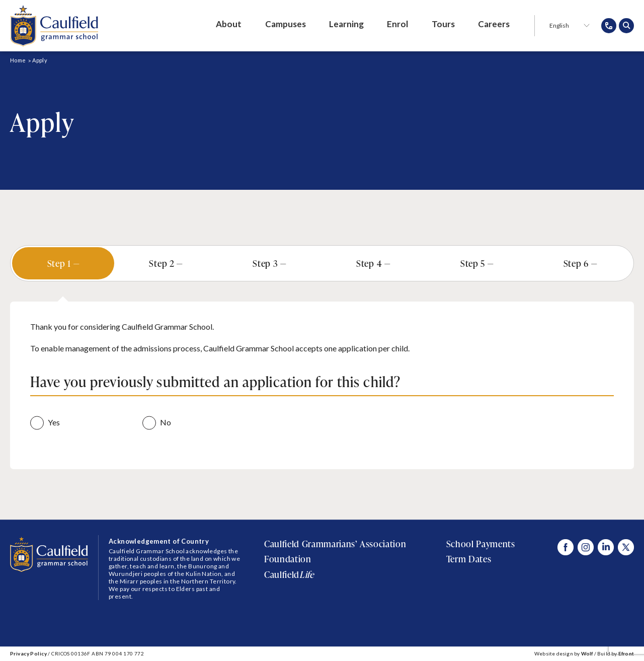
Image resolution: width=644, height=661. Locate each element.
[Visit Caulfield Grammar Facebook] (566, 547)
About (229, 24)
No (166, 422)
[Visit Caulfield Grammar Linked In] (606, 547)
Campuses (286, 24)
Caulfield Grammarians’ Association (335, 544)
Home (18, 60)
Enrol (397, 24)
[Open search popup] (626, 26)
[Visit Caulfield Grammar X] (626, 547)
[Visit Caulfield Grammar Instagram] (586, 547)
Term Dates (469, 559)
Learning (346, 24)
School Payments (481, 544)
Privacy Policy (28, 653)
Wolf (587, 653)
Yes (54, 422)
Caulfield (289, 574)
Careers (494, 24)
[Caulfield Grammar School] (54, 26)
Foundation (288, 559)
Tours (443, 24)
